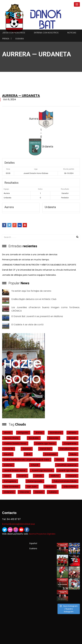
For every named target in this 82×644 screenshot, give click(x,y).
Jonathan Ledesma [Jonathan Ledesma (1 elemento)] (67, 465)
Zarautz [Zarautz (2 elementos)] (39, 492)
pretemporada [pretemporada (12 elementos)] (35, 481)
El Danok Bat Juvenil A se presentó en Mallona (37, 316)
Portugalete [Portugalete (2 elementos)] (10, 481)
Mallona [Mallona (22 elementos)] (55, 476)
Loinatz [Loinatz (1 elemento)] (39, 476)
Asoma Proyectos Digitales (42, 534)
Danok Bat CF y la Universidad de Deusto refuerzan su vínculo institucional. (39, 270)
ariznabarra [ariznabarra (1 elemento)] (56, 433)
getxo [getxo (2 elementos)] (59, 460)
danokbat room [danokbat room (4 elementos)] (68, 449)
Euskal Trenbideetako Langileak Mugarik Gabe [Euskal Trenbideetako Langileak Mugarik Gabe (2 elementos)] (27, 460)
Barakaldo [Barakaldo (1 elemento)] (34, 438)
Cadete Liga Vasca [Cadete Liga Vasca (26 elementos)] (45, 443)
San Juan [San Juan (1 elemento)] (32, 487)
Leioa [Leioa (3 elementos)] (7, 476)
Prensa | (7, 39)
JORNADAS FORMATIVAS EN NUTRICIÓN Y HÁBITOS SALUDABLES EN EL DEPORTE (39, 265)
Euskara (20, 39)
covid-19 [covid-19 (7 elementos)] (9, 449)
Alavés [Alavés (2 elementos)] (7, 433)
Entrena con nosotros (46, 33)
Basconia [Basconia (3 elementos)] (54, 438)
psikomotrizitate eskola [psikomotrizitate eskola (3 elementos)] (65, 481)
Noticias (72, 33)
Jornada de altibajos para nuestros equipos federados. (29, 275)
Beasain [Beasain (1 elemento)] (72, 438)
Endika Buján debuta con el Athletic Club (34, 299)
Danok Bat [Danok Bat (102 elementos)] (45, 449)
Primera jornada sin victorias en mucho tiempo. (26, 260)
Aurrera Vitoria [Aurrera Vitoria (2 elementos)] (11, 438)
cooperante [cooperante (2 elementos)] (70, 443)
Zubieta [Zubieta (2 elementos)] (53, 492)
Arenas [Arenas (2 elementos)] (39, 433)
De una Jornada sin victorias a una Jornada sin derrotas (30, 255)
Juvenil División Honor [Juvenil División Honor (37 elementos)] (15, 470)
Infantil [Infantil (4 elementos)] (35, 465)
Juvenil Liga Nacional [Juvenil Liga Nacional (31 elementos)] (42, 470)
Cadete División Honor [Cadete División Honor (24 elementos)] (15, 443)
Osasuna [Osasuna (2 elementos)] (72, 476)
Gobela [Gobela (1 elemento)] (73, 460)
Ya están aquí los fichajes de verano (31, 291)
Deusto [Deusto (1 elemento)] (8, 454)
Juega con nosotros (14, 33)
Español (33, 543)
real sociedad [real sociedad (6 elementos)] (11, 487)
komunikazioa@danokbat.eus (19, 524)
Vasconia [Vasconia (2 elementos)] (24, 492)
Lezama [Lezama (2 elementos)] (22, 476)
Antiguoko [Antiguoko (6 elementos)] (23, 433)
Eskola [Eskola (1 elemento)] (73, 454)
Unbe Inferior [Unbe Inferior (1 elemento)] (70, 487)
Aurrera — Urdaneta (21, 96)
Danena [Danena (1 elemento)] (27, 449)
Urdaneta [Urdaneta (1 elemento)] (9, 492)
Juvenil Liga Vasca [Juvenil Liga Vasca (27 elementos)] (67, 470)
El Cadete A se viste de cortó (27, 325)
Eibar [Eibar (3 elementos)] (28, 454)
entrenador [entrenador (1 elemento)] (50, 454)
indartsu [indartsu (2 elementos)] (8, 465)
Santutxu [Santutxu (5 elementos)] (50, 487)
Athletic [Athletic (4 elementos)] (72, 433)
